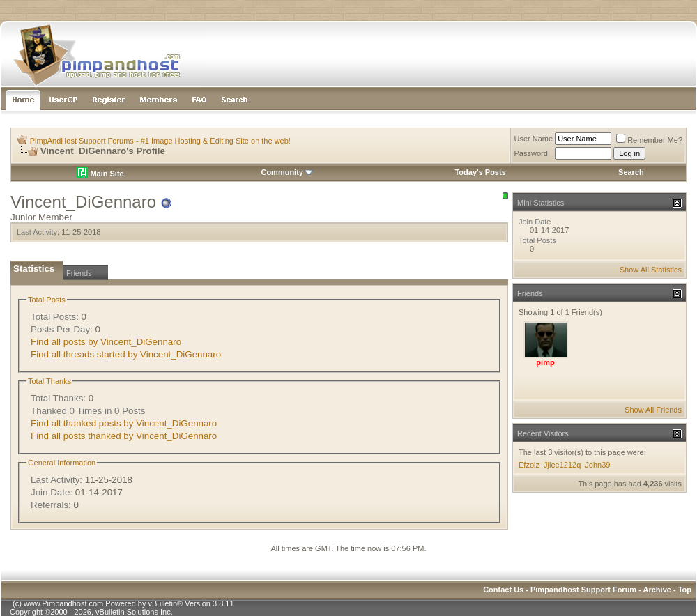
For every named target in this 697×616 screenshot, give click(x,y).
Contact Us (503, 590)
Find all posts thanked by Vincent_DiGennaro (124, 436)
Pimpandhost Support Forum (583, 590)
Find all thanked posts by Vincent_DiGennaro (124, 423)
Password (531, 153)
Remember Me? (649, 140)
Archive (657, 590)
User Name (534, 139)
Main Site (100, 174)
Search (631, 172)
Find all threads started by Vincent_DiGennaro (126, 354)
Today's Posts (480, 172)
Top (685, 590)
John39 (597, 465)
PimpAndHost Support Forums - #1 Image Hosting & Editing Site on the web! (160, 141)
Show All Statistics (651, 270)
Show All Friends (653, 410)
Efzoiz (529, 465)
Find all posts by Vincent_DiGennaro (106, 342)
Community (287, 172)
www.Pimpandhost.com (63, 603)
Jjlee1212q (562, 465)
